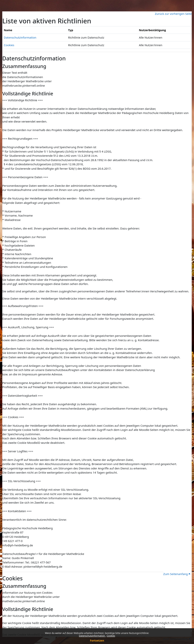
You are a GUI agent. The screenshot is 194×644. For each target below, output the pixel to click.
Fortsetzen (97, 640)
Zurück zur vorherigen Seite (173, 14)
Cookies (111, 636)
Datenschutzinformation (92, 636)
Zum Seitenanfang (177, 574)
